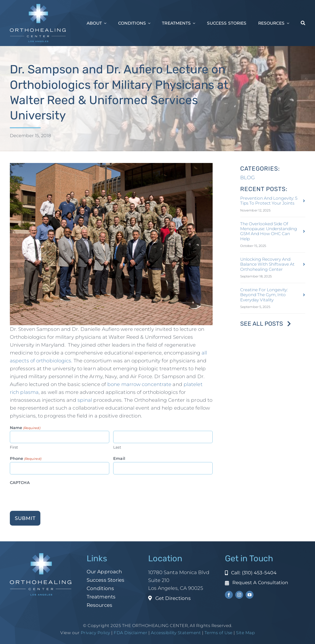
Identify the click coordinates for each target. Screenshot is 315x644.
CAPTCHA (20, 483)
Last (117, 447)
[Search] (303, 23)
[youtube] (250, 595)
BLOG (247, 177)
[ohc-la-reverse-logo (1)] (38, 6)
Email (119, 459)
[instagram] (239, 595)
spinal (86, 400)
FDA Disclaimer (130, 633)
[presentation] (47, 496)
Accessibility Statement (176, 633)
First (14, 447)
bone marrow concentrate (139, 384)
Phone (26, 459)
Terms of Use (219, 633)
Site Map (245, 633)
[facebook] (229, 595)
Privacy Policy (95, 633)
